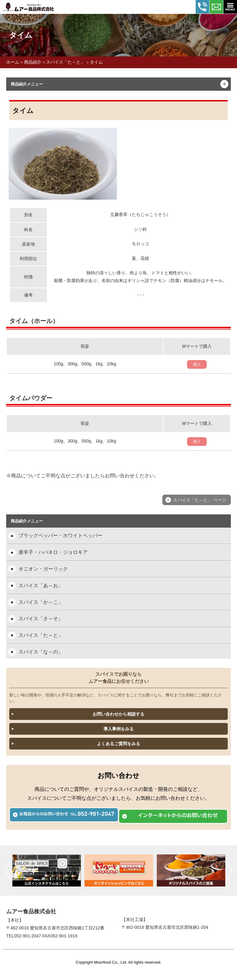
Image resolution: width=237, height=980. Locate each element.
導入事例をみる (118, 729)
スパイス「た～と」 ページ (200, 500)
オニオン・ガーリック (43, 569)
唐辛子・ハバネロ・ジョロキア (53, 552)
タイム (96, 62)
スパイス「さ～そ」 (41, 619)
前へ (8, 871)
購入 (197, 364)
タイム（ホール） (34, 321)
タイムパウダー (31, 398)
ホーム (13, 62)
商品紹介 (33, 62)
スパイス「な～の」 (41, 652)
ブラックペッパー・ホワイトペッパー (60, 536)
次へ (229, 871)
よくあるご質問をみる (118, 744)
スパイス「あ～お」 (41, 586)
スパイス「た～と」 (65, 62)
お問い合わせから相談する (118, 714)
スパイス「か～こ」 (41, 602)
